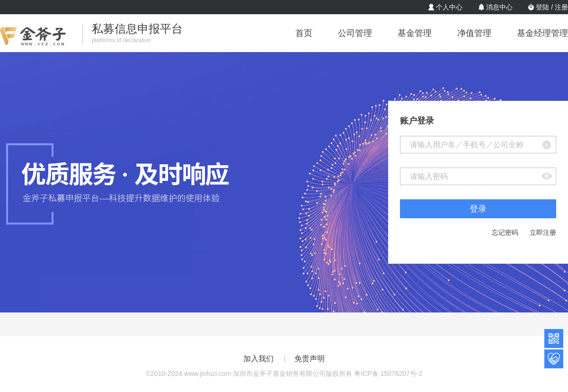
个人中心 (449, 7)
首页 (304, 33)
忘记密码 (505, 232)
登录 (478, 209)
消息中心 (499, 7)
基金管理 (415, 33)
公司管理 (355, 33)
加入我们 (258, 359)
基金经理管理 (542, 33)
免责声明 (310, 359)
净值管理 (474, 33)
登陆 (542, 7)
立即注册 (543, 232)
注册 (561, 7)
